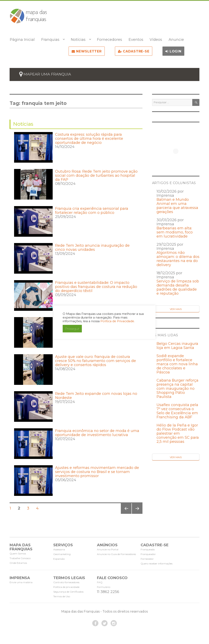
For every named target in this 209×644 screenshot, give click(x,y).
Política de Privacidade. (118, 321)
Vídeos (156, 40)
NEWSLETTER (87, 51)
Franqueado (148, 549)
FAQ (100, 582)
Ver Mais (176, 309)
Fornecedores (110, 40)
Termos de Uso (62, 596)
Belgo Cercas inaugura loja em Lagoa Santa (177, 346)
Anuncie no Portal (108, 549)
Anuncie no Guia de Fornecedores (116, 554)
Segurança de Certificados (68, 592)
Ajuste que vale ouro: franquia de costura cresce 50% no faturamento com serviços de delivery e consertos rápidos (96, 361)
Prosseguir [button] (72, 329)
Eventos (136, 40)
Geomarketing (62, 554)
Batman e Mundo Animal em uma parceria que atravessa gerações (177, 206)
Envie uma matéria (21, 582)
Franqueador (148, 554)
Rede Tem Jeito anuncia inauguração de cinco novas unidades (92, 248)
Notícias (78, 40)
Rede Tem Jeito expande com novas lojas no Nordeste (96, 396)
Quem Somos (18, 554)
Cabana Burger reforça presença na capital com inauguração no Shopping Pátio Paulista (177, 389)
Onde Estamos (18, 563)
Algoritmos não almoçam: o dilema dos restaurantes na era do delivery (178, 259)
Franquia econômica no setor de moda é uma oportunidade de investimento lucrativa (97, 433)
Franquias (50, 40)
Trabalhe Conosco (20, 558)
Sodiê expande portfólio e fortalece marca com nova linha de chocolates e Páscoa (177, 364)
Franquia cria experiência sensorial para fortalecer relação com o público (92, 211)
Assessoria (59, 549)
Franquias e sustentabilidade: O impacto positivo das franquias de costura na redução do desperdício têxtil (96, 287)
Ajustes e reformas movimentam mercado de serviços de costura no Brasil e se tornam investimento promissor (97, 472)
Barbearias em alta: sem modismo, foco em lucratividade (175, 232)
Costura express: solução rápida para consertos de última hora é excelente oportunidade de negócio (89, 139)
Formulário (104, 587)
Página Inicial (22, 40)
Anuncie (176, 40)
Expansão (59, 559)
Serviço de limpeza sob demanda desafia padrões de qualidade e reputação (178, 287)
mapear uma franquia (47, 74)
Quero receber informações (157, 563)
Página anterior (126, 514)
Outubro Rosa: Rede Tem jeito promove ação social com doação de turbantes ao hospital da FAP (96, 175)
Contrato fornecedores (66, 582)
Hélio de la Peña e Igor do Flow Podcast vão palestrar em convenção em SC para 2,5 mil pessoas (178, 433)
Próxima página (137, 514)
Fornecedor (147, 559)
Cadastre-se (134, 51)
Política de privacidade (66, 587)
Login (173, 51)
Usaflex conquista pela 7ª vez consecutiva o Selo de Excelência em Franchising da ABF (177, 411)
